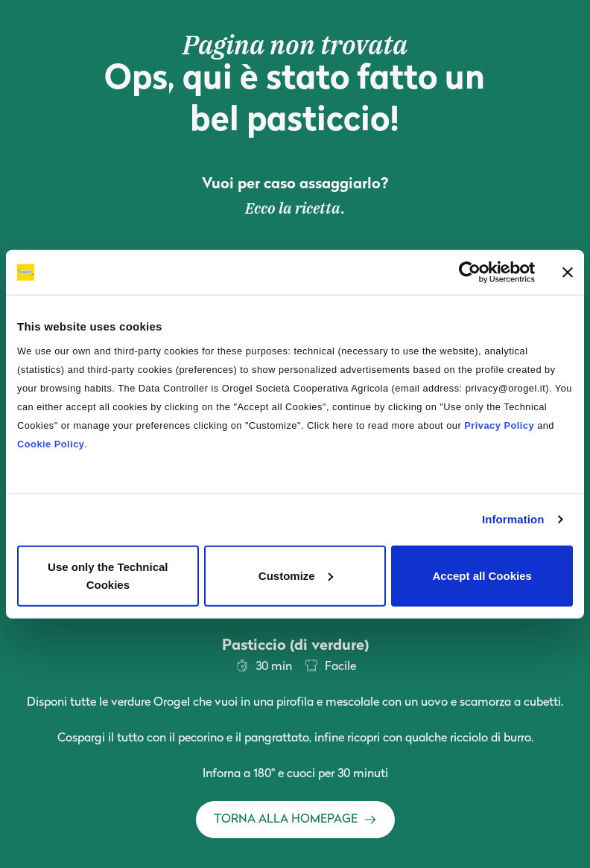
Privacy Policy (499, 425)
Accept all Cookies (482, 575)
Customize (296, 575)
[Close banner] (568, 272)
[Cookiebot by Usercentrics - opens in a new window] (470, 272)
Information (513, 519)
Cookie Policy (51, 443)
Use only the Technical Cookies (108, 575)
